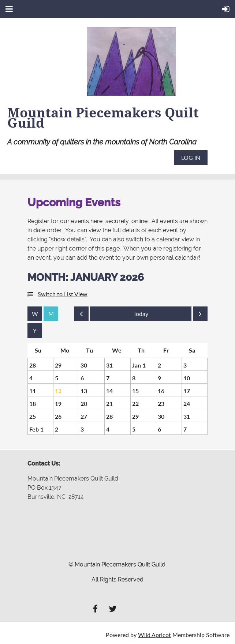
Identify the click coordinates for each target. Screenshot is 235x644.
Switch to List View (63, 294)
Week (35, 314)
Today (141, 314)
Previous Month (81, 316)
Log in (191, 157)
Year (35, 331)
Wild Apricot (154, 635)
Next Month (200, 316)
